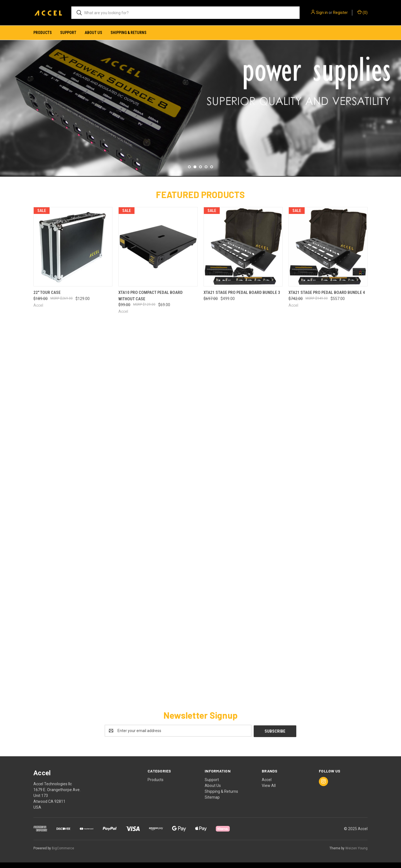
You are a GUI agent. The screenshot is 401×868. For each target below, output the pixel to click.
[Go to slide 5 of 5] (212, 173)
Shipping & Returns (129, 33)
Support (68, 33)
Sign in (322, 13)
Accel (267, 785)
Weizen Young (356, 854)
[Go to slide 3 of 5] (200, 173)
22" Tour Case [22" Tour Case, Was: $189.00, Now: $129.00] (47, 299)
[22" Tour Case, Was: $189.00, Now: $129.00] (73, 253)
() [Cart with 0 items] (362, 12)
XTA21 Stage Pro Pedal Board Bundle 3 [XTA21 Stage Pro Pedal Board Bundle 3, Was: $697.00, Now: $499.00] (242, 299)
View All (269, 791)
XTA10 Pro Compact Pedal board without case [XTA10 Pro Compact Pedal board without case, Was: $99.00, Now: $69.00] (151, 302)
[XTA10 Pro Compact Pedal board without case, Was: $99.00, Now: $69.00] (158, 253)
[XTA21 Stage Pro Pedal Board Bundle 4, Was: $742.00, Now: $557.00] (328, 253)
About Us (93, 33)
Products (43, 33)
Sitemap (212, 803)
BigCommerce (63, 854)
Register (340, 13)
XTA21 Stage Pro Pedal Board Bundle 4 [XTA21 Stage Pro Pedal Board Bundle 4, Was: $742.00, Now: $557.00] (327, 299)
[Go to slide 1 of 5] (189, 173)
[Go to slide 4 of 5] (206, 173)
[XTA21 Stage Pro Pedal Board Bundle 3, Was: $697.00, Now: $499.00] (243, 253)
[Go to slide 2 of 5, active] (195, 173)
